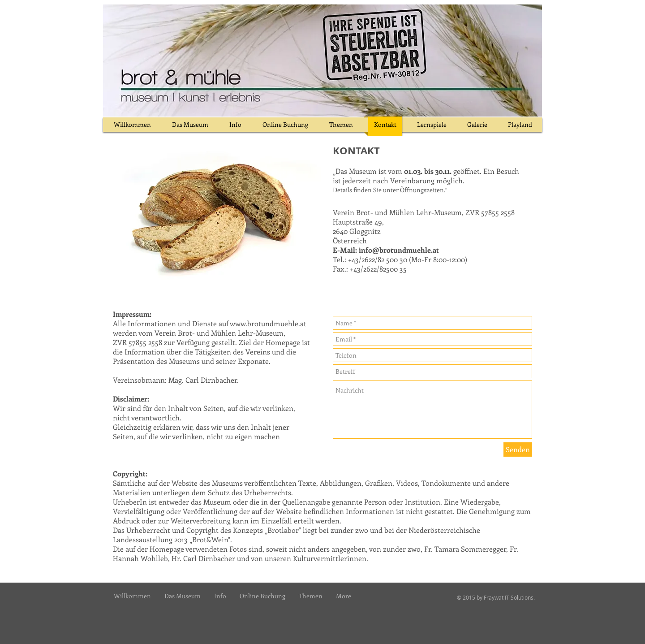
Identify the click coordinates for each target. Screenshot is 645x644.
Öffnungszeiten (422, 190)
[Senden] (518, 450)
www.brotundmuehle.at (268, 323)
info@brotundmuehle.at (399, 250)
